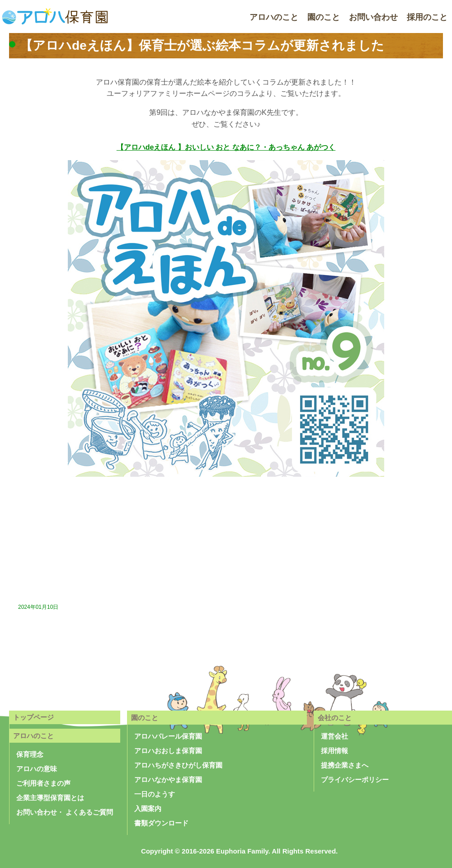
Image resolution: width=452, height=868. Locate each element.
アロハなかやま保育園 (168, 780)
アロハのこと (274, 17)
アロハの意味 (37, 769)
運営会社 (334, 736)
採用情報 (334, 751)
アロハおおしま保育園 (168, 751)
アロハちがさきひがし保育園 (178, 765)
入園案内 (148, 809)
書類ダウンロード (161, 823)
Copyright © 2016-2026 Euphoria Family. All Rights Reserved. (239, 851)
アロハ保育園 (54, 17)
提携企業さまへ (345, 765)
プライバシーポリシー (355, 780)
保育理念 (30, 754)
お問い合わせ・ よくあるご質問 (65, 812)
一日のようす (155, 794)
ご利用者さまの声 (43, 783)
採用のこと (427, 17)
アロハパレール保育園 (168, 736)
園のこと (324, 17)
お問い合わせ (373, 17)
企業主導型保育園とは (50, 798)
